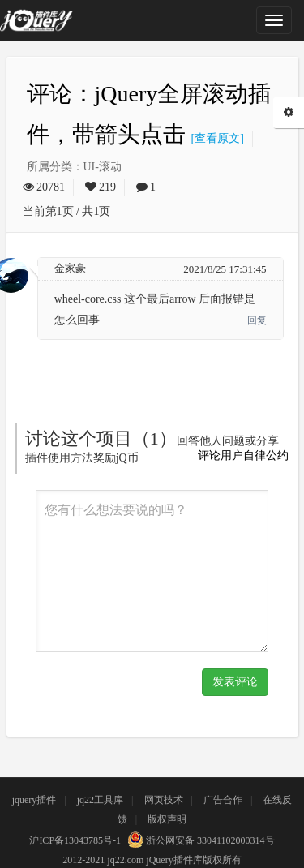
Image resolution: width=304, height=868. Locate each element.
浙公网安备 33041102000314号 (199, 840)
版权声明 (167, 819)
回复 (257, 320)
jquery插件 (34, 800)
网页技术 (164, 800)
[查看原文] (215, 138)
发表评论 (235, 682)
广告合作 (223, 800)
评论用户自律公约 (243, 455)
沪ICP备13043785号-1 (75, 840)
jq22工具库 (100, 800)
